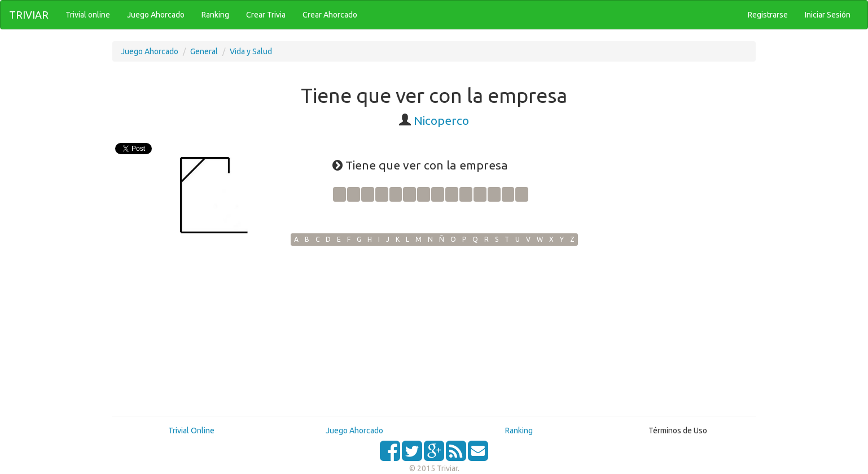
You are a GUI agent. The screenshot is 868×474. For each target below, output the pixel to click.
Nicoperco (441, 120)
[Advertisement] (434, 331)
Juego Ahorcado (150, 51)
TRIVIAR (29, 15)
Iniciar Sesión (828, 15)
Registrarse (768, 15)
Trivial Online (191, 430)
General (204, 51)
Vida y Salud (251, 51)
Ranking (519, 430)
